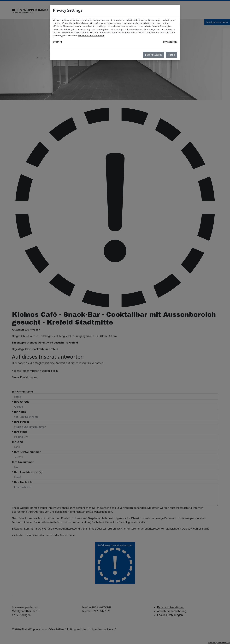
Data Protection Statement (91, 36)
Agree (171, 55)
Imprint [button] (58, 42)
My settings (170, 42)
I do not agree (154, 55)
